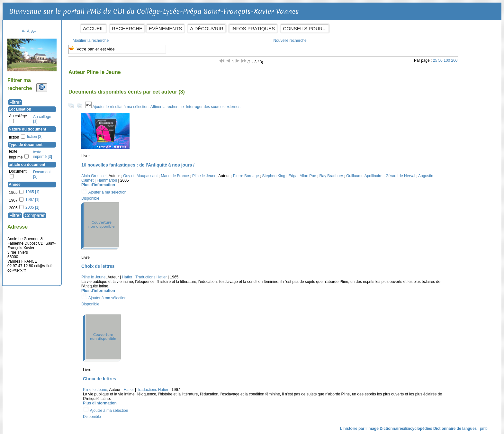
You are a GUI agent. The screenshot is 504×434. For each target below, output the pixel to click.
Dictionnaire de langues (405, 425)
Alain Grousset (144, 173)
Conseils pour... (354, 28)
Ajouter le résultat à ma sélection (170, 104)
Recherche (177, 28)
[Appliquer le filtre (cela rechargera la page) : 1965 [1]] (82, 189)
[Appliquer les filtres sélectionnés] (65, 212)
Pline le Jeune (253, 173)
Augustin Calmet (199, 177)
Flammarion (226, 177)
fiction (63, 134)
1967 (63, 197)
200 (427, 57)
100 (419, 57)
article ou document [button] (76, 161)
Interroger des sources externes (262, 104)
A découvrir (256, 28)
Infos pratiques (302, 28)
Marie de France (224, 173)
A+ (83, 28)
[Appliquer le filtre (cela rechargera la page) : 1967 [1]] (82, 196)
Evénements (215, 28)
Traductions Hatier (201, 274)
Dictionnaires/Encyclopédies (357, 425)
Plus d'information (148, 182)
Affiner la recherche (216, 104)
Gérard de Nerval (167, 177)
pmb (434, 425)
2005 (63, 205)
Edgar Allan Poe (352, 173)
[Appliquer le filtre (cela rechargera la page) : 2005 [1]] (82, 204)
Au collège (67, 113)
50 (413, 57)
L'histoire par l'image (310, 425)
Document (67, 168)
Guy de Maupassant (190, 173)
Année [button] (64, 181)
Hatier (176, 274)
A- (73, 28)
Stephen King (323, 173)
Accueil (143, 28)
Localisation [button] (69, 106)
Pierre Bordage (295, 173)
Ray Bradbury (380, 173)
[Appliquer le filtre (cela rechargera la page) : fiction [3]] (84, 133)
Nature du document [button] (77, 126)
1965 (63, 189)
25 (407, 57)
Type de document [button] (75, 141)
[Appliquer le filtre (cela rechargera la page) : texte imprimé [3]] (92, 151)
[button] (134, 189)
